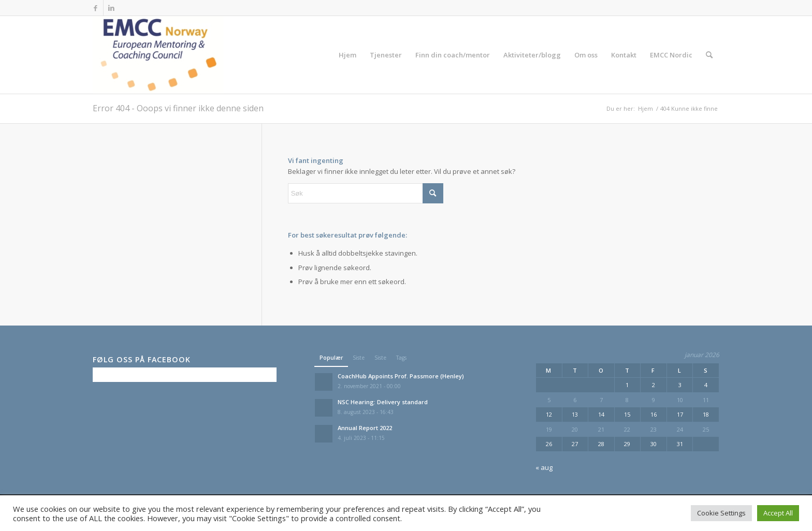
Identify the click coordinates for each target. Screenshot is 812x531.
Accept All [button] (778, 513)
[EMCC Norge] (158, 55)
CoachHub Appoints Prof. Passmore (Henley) (401, 376)
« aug (544, 467)
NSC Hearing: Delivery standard (383, 402)
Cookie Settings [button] (721, 513)
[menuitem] (347, 55)
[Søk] (709, 55)
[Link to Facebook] (96, 8)
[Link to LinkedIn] (111, 8)
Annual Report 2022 (365, 428)
